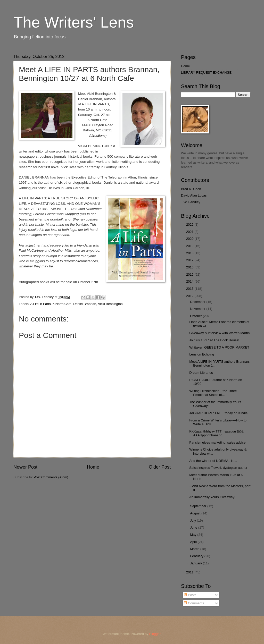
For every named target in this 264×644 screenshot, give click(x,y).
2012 (190, 296)
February (197, 556)
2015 (190, 274)
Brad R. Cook (191, 189)
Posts (190, 595)
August (196, 513)
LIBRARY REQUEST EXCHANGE (206, 73)
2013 (190, 289)
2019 (190, 246)
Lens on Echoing (202, 354)
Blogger (155, 634)
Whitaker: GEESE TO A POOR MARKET (219, 347)
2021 (190, 232)
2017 (190, 260)
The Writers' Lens (74, 22)
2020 (190, 239)
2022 (190, 224)
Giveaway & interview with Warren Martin (219, 333)
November (198, 309)
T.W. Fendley (191, 202)
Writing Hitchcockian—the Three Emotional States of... (213, 393)
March (195, 549)
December (198, 302)
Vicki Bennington (110, 304)
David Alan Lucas (194, 195)
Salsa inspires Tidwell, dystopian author (218, 468)
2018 (190, 253)
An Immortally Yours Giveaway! (212, 497)
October (196, 316)
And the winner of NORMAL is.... (213, 461)
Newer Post (25, 467)
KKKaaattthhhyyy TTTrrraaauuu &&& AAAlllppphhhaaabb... (216, 433)
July (193, 520)
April (194, 542)
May (194, 535)
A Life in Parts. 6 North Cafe (51, 304)
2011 (190, 572)
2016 (190, 267)
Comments (194, 603)
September (199, 506)
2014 (190, 281)
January (196, 563)
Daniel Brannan (85, 304)
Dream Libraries (201, 373)
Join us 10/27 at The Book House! (214, 340)
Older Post (160, 467)
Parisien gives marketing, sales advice (217, 442)
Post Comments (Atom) (51, 477)
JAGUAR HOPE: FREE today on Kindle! (219, 413)
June (194, 527)
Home (93, 467)
